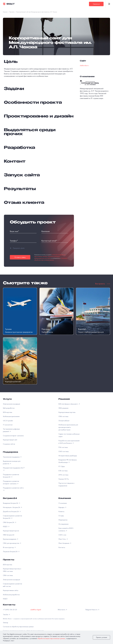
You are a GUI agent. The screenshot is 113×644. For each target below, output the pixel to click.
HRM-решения (63, 408)
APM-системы (63, 475)
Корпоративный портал (11, 531)
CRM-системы (63, 416)
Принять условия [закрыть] (101, 637)
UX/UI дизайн (8, 421)
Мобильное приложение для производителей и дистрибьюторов (68, 427)
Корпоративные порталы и (12, 570)
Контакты (62, 547)
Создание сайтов (9, 444)
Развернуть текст (9, 641)
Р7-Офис (62, 466)
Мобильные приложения (11, 416)
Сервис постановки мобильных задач (69, 435)
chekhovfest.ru (84, 65)
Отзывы (61, 516)
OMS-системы (64, 451)
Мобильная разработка (11, 595)
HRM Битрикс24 (9, 535)
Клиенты (61, 511)
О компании (63, 503)
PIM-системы (63, 447)
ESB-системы (63, 471)
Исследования (63, 524)
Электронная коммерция (11, 404)
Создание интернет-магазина (13, 436)
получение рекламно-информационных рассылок (47, 257)
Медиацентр (63, 520)
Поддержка (10, 452)
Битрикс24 (10, 498)
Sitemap (6, 623)
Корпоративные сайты (11, 590)
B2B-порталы (8, 412)
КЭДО (5, 599)
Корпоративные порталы (67, 412)
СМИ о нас (62, 535)
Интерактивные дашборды (68, 456)
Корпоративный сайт (10, 440)
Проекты (9, 560)
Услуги (7, 399)
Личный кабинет (64, 421)
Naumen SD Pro (64, 479)
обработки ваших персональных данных (51, 638)
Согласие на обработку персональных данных (18, 627)
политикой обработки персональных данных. (51, 259)
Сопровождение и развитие (12, 585)
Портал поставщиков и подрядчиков (66, 484)
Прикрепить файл (17, 248)
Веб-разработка (9, 408)
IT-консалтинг (8, 425)
